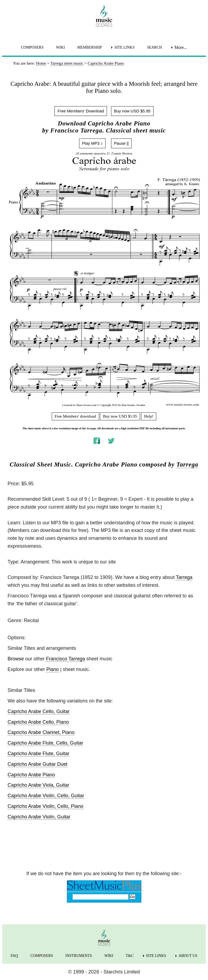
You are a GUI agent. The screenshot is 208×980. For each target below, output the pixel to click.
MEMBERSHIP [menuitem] (90, 47)
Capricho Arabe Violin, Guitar (39, 817)
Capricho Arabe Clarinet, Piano (41, 732)
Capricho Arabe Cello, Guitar (39, 711)
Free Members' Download (81, 111)
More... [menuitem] (181, 47)
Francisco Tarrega (66, 659)
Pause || (121, 143)
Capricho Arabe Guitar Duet (38, 764)
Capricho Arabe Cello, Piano (38, 722)
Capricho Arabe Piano (31, 775)
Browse (16, 659)
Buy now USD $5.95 (132, 111)
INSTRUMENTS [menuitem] (79, 956)
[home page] (104, 16)
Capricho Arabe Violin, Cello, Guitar (46, 796)
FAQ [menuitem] (14, 956)
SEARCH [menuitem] (155, 47)
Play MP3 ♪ (92, 143)
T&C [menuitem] (130, 956)
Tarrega (187, 464)
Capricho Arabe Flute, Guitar (38, 754)
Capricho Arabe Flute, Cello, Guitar (45, 743)
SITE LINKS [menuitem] (124, 47)
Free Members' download (75, 416)
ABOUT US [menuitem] (188, 956)
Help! (149, 416)
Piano (53, 669)
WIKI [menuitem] (61, 47)
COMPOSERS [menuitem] (32, 47)
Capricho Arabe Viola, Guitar (38, 785)
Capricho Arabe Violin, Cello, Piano (45, 806)
